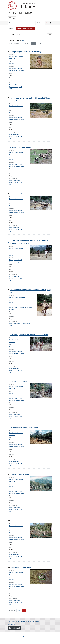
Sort (14, 43)
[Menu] (12, 18)
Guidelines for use (20, 621)
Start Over (12, 28)
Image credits (11, 624)
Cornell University (12, 6)
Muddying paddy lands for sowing (23, 194)
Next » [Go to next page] (20, 610)
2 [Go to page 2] (27, 610)
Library (28, 6)
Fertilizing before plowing (20, 381)
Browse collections (30, 621)
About (13, 621)
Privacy (27, 636)
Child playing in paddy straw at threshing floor (28, 52)
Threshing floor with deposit (22, 567)
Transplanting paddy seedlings (22, 147)
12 (26, 43)
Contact (38, 621)
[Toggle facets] (50, 35)
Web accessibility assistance (15, 639)
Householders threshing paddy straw (24, 428)
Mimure (11, 64)
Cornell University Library (18, 636)
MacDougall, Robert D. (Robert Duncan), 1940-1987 (16, 87)
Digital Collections (21, 13)
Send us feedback (15, 628)
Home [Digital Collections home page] (9, 621)
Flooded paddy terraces (20, 474)
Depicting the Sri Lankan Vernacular (19, 298)
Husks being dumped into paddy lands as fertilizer (29, 335)
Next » (24, 40)
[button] (26, 28)
